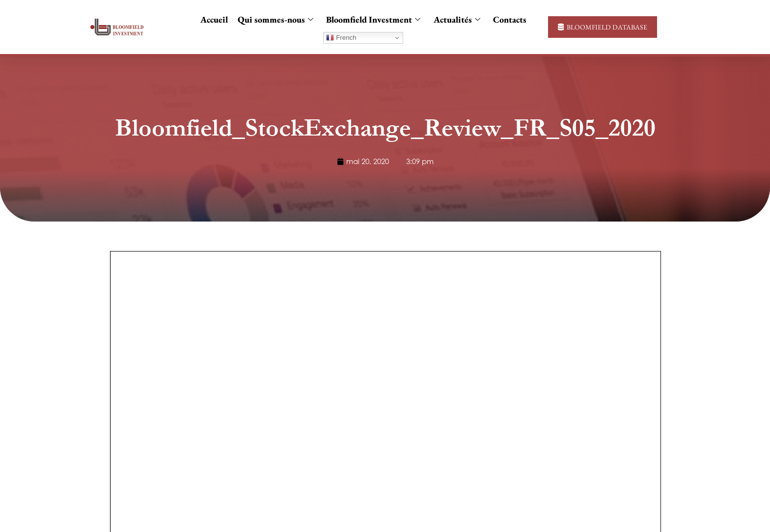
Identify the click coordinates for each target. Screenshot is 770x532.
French (341, 38)
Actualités (456, 20)
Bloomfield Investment (373, 20)
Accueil (214, 19)
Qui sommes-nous (275, 20)
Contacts (509, 19)
